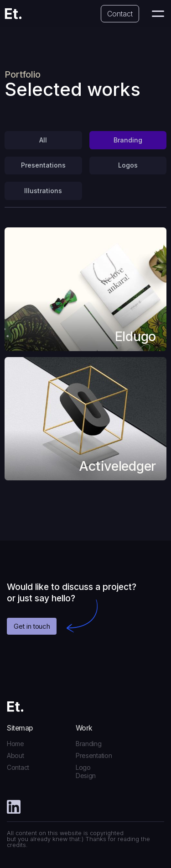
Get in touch (32, 626)
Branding (89, 744)
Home (16, 744)
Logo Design (86, 771)
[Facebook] (14, 808)
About (16, 755)
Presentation (94, 755)
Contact (120, 14)
